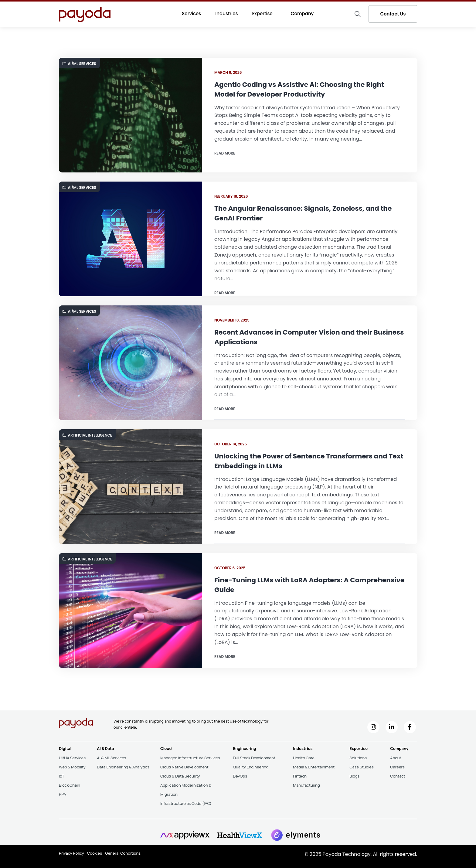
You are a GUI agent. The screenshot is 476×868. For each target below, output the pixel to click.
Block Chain (70, 785)
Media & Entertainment (314, 767)
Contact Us (393, 14)
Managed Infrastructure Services (190, 758)
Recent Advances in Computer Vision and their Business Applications (294, 337)
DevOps (240, 776)
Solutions (358, 758)
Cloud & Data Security (180, 776)
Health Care (304, 758)
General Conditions (123, 853)
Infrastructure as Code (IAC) (186, 803)
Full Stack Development (254, 758)
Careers (397, 767)
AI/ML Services (79, 64)
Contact (398, 776)
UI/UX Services (72, 758)
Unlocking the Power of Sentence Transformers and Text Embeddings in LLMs (302, 461)
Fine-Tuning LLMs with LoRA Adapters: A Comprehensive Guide (282, 585)
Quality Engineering (251, 767)
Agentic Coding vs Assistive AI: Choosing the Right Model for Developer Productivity (300, 89)
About (396, 758)
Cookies (95, 853)
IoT (62, 776)
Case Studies (362, 767)
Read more (225, 153)
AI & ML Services (111, 758)
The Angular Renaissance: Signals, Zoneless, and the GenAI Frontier (304, 213)
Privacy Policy (71, 853)
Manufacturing (306, 785)
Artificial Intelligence (87, 435)
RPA (63, 794)
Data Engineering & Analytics (123, 767)
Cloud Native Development (184, 767)
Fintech (300, 776)
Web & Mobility (72, 767)
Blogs (354, 776)
